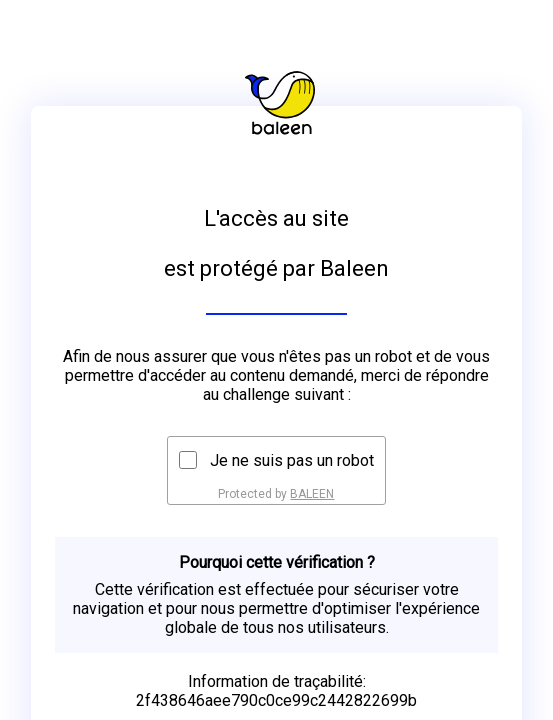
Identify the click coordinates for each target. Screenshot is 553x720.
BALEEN (312, 494)
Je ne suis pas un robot (292, 460)
